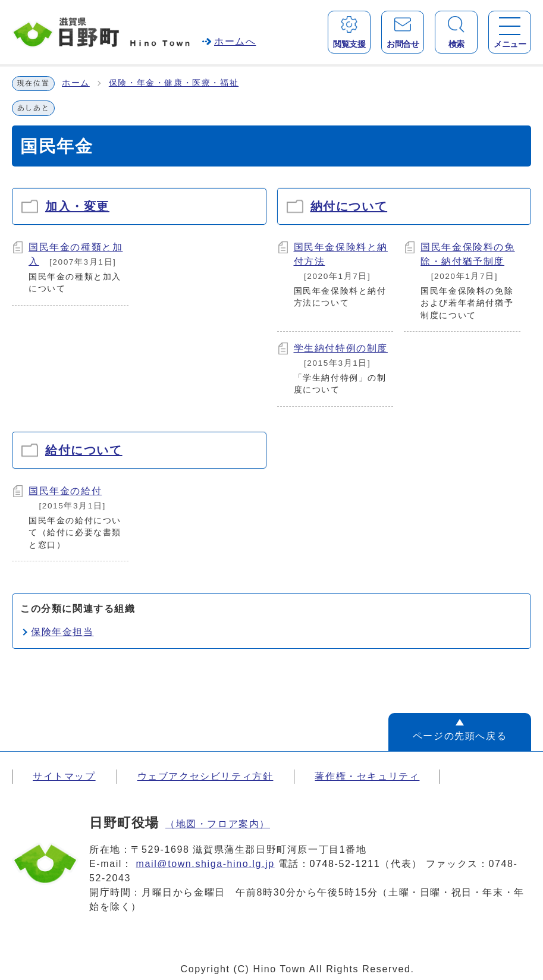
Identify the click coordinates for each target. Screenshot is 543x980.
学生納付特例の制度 (341, 348)
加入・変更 (77, 206)
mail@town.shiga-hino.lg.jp (205, 864)
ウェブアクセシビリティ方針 (205, 776)
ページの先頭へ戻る (460, 736)
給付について (84, 450)
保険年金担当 (62, 632)
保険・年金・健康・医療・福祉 (174, 83)
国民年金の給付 (65, 491)
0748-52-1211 (345, 864)
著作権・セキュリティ (367, 776)
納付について (349, 206)
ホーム (76, 83)
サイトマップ (64, 776)
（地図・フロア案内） (218, 824)
